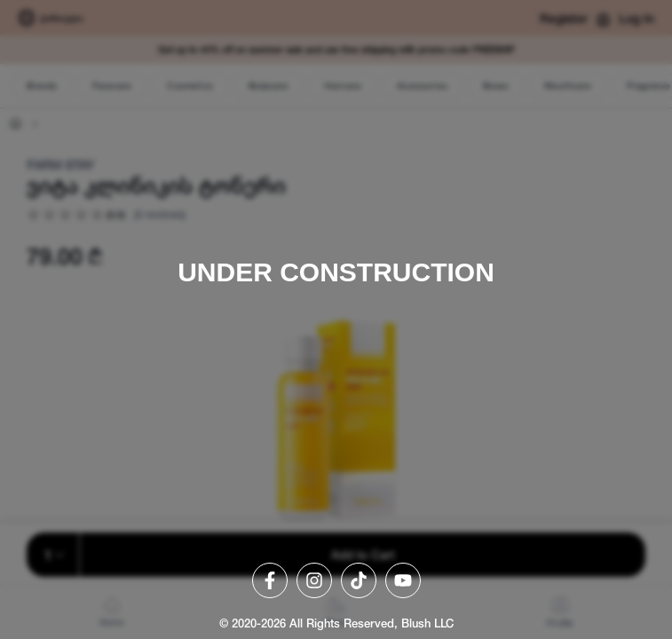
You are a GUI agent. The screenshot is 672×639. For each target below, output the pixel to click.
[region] (336, 319)
